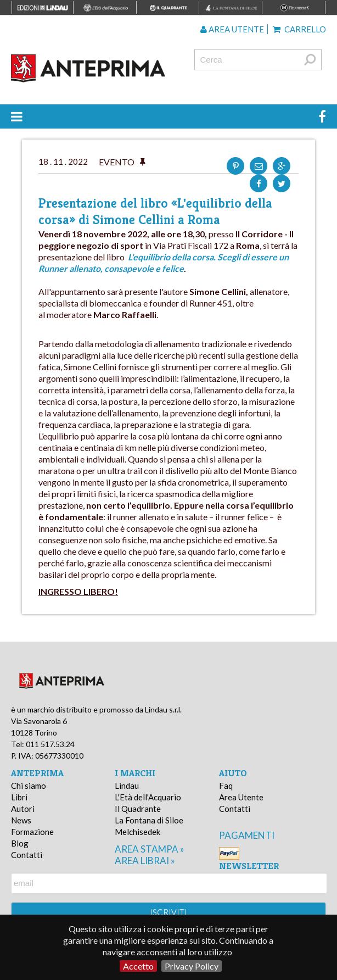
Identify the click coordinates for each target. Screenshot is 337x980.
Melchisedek (137, 832)
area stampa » (150, 849)
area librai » (145, 861)
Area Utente (241, 797)
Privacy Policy (192, 966)
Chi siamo (29, 786)
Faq (226, 786)
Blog (20, 843)
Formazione (32, 832)
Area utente (232, 29)
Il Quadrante (138, 809)
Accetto (138, 966)
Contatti (27, 855)
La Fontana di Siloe (149, 820)
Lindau (127, 786)
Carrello (299, 29)
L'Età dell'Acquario (148, 797)
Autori (23, 809)
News (21, 820)
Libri (19, 797)
